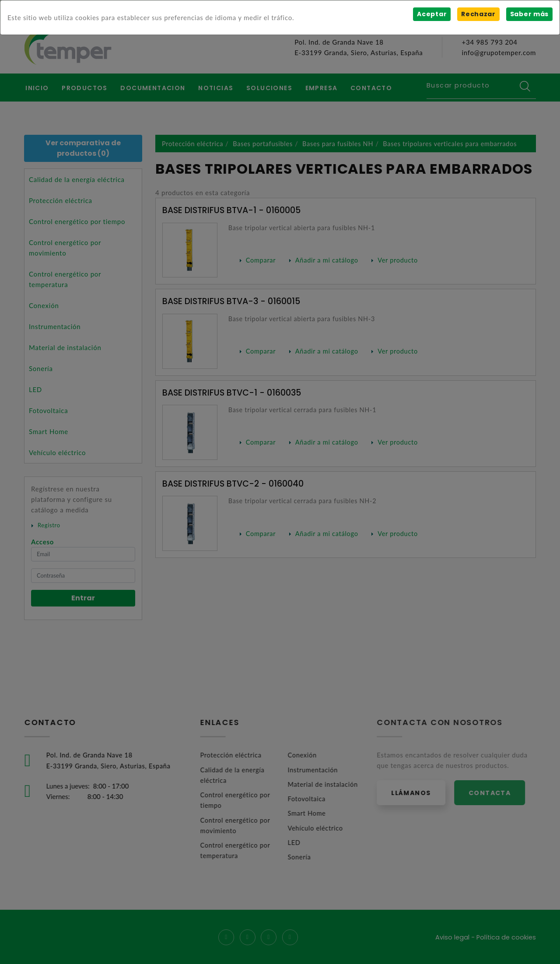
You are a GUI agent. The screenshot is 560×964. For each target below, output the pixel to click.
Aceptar (431, 14)
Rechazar (478, 14)
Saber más (529, 14)
